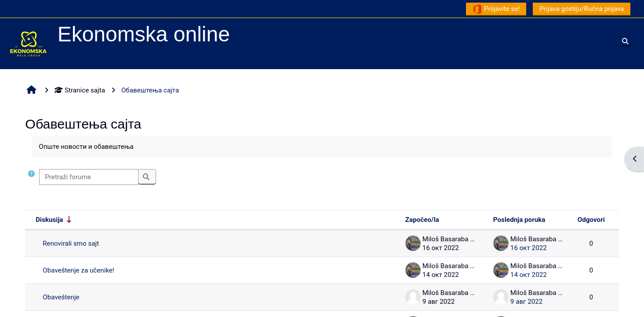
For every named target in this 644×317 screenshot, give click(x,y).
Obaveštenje (61, 297)
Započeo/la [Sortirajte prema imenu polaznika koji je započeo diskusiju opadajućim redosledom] (422, 220)
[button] (31, 177)
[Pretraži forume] (89, 177)
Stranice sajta (80, 90)
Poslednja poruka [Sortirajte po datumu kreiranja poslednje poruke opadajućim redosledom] (519, 220)
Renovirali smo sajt (71, 243)
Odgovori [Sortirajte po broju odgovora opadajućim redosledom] (591, 220)
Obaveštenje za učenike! (78, 270)
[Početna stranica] (29, 43)
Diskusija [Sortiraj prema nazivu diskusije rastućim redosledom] (49, 220)
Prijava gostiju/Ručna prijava (582, 9)
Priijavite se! (496, 9)
